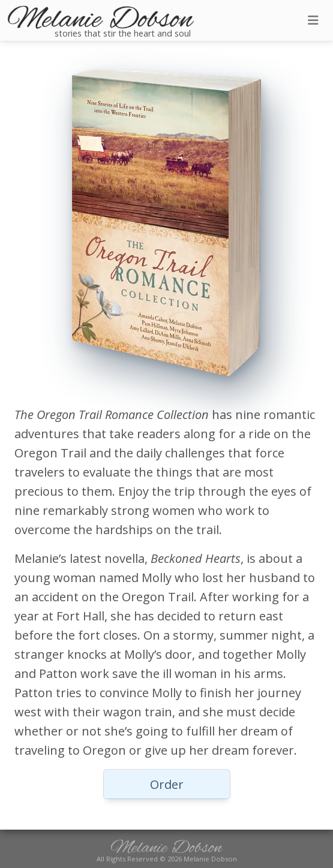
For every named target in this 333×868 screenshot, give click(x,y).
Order (167, 784)
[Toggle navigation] (313, 20)
